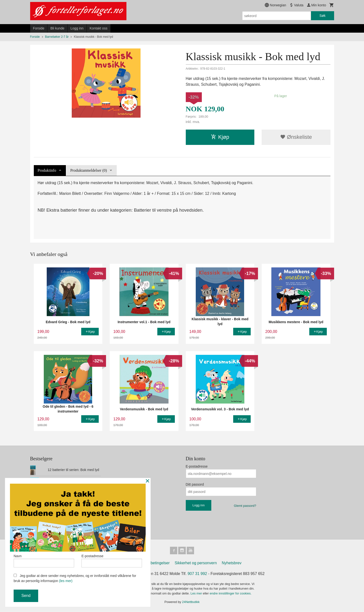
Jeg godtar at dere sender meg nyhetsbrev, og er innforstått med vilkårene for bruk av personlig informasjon (75, 578)
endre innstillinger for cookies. (231, 594)
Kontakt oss (99, 28)
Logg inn (77, 28)
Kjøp (220, 137)
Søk (323, 16)
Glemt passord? (245, 506)
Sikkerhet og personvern (196, 563)
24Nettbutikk (191, 602)
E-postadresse (197, 466)
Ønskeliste (296, 137)
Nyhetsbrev (232, 563)
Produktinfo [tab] (47, 170)
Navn (44, 560)
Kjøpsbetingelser (155, 563)
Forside (39, 28)
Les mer (197, 594)
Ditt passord (195, 484)
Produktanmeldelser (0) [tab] (89, 170)
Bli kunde (57, 28)
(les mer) (66, 581)
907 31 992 (197, 574)
